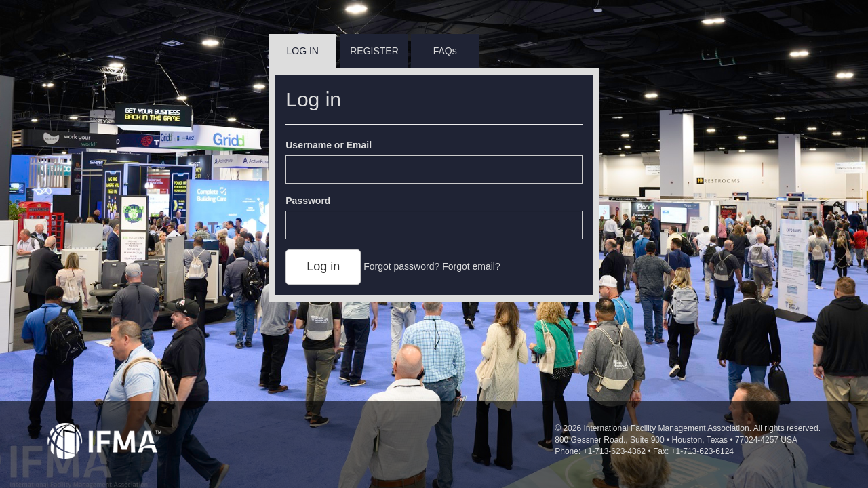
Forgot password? (401, 266)
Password (308, 201)
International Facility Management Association (666, 428)
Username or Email (329, 145)
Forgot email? (471, 266)
